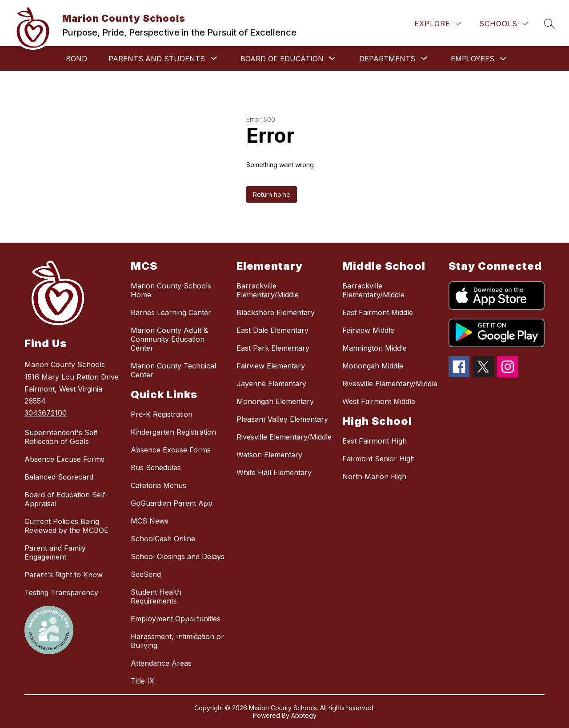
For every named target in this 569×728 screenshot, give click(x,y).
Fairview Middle (368, 330)
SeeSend (146, 574)
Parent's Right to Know (64, 575)
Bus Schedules (156, 468)
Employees (473, 59)
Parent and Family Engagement (55, 552)
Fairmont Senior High (379, 459)
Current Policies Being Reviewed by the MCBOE (66, 526)
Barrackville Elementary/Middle (268, 290)
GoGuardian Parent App (172, 503)
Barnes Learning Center (171, 312)
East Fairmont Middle (378, 312)
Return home (272, 194)
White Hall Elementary (274, 472)
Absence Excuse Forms (64, 459)
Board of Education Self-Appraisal (66, 499)
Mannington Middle (375, 348)
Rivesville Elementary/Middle (284, 437)
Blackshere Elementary (276, 312)
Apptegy (304, 715)
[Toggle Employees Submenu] (503, 59)
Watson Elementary (269, 455)
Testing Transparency (61, 592)
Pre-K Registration (162, 414)
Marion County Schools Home (171, 290)
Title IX (142, 681)
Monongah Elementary (275, 401)
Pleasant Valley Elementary (282, 419)
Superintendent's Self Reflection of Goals (61, 437)
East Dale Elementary (272, 330)
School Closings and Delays (178, 556)
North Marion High (374, 476)
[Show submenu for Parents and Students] (157, 59)
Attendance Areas (161, 663)
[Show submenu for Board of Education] (282, 59)
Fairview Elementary (271, 366)
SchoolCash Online (163, 539)
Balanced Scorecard (59, 477)
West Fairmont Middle (379, 401)
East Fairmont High (375, 441)
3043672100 (46, 413)
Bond (76, 59)
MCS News (150, 521)
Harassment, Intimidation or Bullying (177, 641)
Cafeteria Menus (158, 485)
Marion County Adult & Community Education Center (169, 339)
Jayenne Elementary (271, 384)
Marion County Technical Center (173, 370)
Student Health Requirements (156, 596)
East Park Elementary (273, 348)
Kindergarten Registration (173, 432)
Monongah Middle (373, 366)
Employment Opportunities (176, 619)
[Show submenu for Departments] (387, 59)
